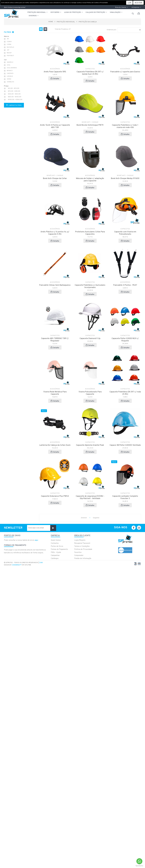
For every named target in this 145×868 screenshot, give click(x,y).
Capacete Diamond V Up (90, 339)
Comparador (79, 555)
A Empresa (136, 7)
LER (129, 3)
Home (50, 22)
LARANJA (10, 76)
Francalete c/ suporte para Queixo (125, 72)
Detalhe (55, 79)
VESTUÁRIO (56, 12)
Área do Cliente (122, 7)
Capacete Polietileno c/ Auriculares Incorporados (90, 286)
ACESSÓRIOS (55, 69)
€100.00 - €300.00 (15, 100)
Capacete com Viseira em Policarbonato (125, 233)
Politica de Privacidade (83, 549)
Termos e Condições (82, 546)
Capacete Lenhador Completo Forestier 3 (125, 497)
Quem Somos (56, 540)
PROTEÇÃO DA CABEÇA (88, 22)
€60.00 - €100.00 (15, 97)
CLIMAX (9, 42)
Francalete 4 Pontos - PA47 (125, 285)
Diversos (34, 16)
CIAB (41, 563)
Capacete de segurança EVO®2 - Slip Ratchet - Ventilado (90, 497)
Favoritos (78, 552)
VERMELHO (10, 82)
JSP (8, 50)
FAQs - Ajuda (56, 552)
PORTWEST (10, 56)
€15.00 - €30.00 (14, 91)
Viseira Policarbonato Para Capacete (90, 393)
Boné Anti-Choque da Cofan (55, 179)
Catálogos (55, 559)
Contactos (55, 543)
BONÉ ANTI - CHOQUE (90, 122)
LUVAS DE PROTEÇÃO (74, 12)
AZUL (9, 65)
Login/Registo (80, 540)
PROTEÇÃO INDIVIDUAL (38, 12)
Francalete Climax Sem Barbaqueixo (55, 285)
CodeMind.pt (16, 565)
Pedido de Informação (83, 559)
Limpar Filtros (14, 105)
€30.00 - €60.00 (14, 94)
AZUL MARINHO (12, 68)
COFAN (9, 44)
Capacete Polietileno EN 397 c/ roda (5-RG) (125, 393)
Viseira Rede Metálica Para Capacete (55, 393)
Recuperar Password (82, 543)
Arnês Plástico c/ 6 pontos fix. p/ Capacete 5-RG (55, 233)
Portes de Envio (57, 546)
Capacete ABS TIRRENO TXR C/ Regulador (55, 340)
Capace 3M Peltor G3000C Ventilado (125, 445)
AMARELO (10, 62)
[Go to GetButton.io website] (139, 866)
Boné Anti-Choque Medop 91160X (125, 179)
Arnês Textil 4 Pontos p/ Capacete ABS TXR (55, 126)
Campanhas (55, 555)
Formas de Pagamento (59, 549)
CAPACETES (90, 69)
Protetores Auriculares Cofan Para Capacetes (90, 233)
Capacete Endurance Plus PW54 (55, 496)
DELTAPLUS (10, 47)
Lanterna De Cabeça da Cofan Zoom (55, 445)
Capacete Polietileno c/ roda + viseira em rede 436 (125, 126)
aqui (36, 540)
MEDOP (9, 53)
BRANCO (10, 71)
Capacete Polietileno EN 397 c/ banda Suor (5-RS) (90, 73)
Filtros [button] (8, 32)
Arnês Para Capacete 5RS (55, 72)
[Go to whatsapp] (139, 861)
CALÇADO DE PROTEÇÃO (96, 12)
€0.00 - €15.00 (14, 88)
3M (8, 39)
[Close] (138, 3)
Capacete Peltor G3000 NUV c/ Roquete (125, 340)
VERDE (9, 79)
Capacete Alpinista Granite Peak (90, 445)
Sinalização (116, 12)
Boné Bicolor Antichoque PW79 (90, 125)
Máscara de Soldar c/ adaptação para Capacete (90, 180)
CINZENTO (10, 73)
